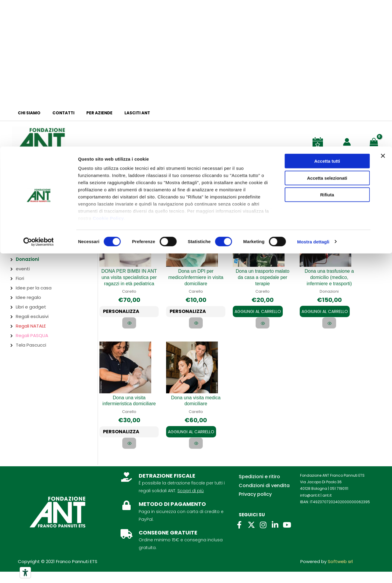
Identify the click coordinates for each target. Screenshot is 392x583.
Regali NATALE (31, 326)
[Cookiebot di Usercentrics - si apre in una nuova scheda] (39, 95)
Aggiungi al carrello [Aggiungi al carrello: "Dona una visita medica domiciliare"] (191, 437)
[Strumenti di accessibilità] (25, 573)
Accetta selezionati (327, 31)
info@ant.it (310, 507)
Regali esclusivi (32, 316)
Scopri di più (190, 502)
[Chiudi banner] (383, 9)
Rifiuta (327, 48)
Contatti (57, 113)
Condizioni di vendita (264, 497)
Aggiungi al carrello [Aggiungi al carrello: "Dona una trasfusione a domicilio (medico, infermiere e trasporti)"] (325, 310)
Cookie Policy (108, 72)
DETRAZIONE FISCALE (167, 487)
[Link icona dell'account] (347, 142)
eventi (23, 269)
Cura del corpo (32, 250)
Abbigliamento (32, 212)
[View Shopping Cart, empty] (375, 142)
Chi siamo (27, 113)
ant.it (327, 507)
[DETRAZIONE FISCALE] (126, 488)
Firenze (15, 201)
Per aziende (90, 113)
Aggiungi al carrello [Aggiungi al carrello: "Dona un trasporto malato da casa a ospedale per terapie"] (258, 304)
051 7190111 (339, 500)
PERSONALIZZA (124, 312)
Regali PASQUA (32, 335)
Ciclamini (26, 240)
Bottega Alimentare (38, 231)
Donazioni (27, 259)
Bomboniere (29, 221)
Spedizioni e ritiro (259, 488)
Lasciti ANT (124, 113)
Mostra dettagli (313, 95)
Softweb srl (340, 573)
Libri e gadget (31, 307)
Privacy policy (255, 505)
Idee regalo (28, 297)
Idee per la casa (34, 288)
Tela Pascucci (31, 345)
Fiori (20, 278)
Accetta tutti (327, 14)
